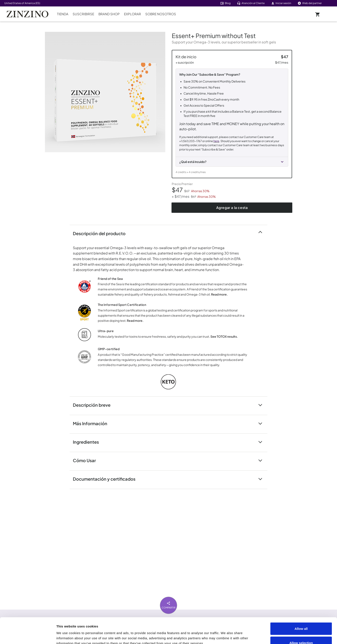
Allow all (301, 604)
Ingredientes (88, 442)
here (216, 141)
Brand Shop (109, 14)
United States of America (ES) (22, 3)
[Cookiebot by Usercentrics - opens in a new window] (28, 636)
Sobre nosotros (161, 14)
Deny (301, 632)
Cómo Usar (87, 460)
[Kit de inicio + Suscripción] (232, 114)
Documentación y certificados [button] (107, 479)
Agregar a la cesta (232, 208)
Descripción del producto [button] (102, 233)
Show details (243, 633)
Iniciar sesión (281, 3)
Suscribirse (83, 14)
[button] (232, 160)
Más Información (93, 423)
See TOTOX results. (224, 336)
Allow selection (301, 619)
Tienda (63, 14)
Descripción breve (94, 405)
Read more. (219, 294)
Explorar (133, 14)
